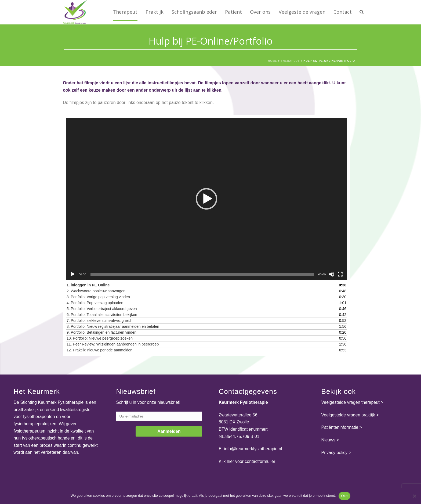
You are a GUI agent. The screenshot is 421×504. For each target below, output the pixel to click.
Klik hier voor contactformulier (247, 461)
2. (96, 291)
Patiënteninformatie (340, 427)
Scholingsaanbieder (194, 12)
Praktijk (155, 12)
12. (99, 350)
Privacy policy (335, 453)
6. (102, 315)
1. (88, 285)
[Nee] (414, 496)
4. (95, 303)
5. (102, 309)
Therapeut (125, 12)
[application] (206, 199)
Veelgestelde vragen (302, 12)
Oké (345, 496)
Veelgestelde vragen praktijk (348, 415)
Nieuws (328, 440)
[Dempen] (332, 274)
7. (99, 321)
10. (100, 338)
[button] (206, 199)
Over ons (260, 12)
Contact (343, 12)
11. (113, 344)
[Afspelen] (73, 274)
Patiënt (233, 12)
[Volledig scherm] (340, 274)
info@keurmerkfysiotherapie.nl (253, 449)
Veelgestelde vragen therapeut (351, 402)
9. (101, 332)
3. (98, 297)
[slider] (202, 274)
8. (113, 326)
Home (273, 61)
